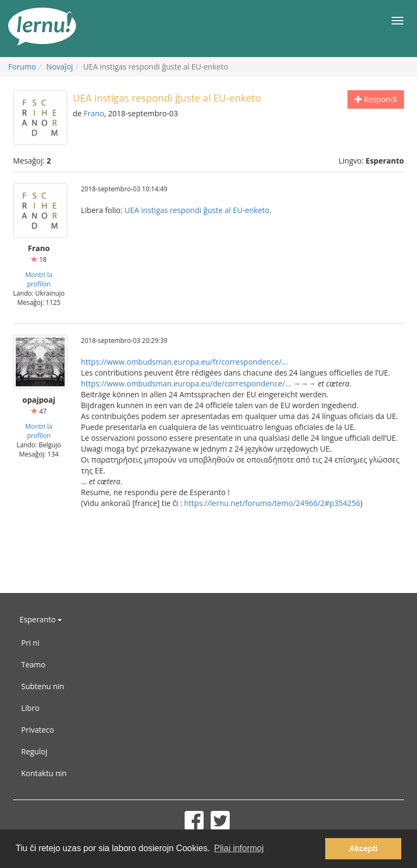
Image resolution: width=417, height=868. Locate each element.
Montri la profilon (39, 279)
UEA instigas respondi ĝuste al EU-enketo (197, 210)
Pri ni (30, 643)
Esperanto (41, 619)
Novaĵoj (59, 67)
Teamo (33, 664)
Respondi (376, 99)
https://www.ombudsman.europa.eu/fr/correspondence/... (184, 362)
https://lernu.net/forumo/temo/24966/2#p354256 (272, 503)
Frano (94, 113)
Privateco (37, 730)
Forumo (22, 67)
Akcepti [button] (363, 848)
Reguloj (34, 751)
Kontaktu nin (44, 773)
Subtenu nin (43, 686)
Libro (30, 708)
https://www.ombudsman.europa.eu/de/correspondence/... (186, 383)
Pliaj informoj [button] (239, 848)
